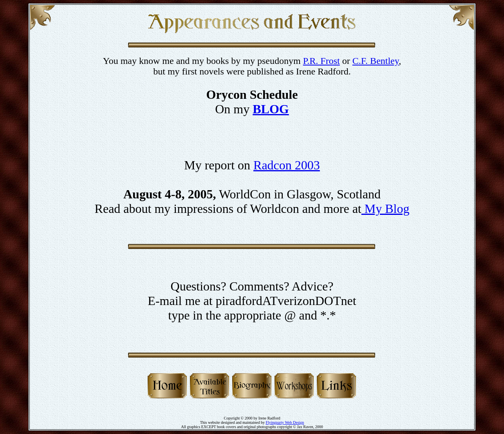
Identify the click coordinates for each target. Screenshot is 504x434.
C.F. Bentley (376, 61)
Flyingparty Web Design (285, 422)
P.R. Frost (322, 61)
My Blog (386, 209)
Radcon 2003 (287, 165)
